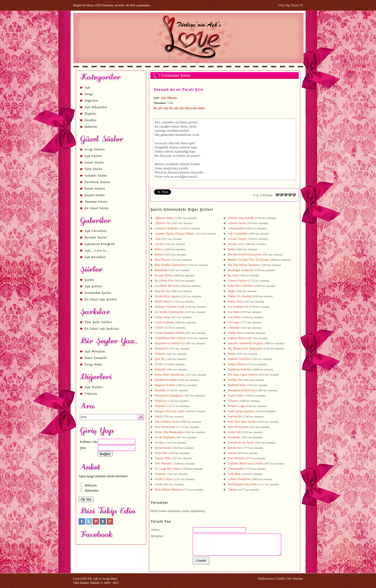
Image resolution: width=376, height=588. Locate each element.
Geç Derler (235, 317)
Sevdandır (234, 437)
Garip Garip (162, 317)
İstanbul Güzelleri (239, 359)
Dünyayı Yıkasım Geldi (169, 307)
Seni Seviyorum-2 (166, 427)
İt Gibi (159, 364)
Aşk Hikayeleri (96, 107)
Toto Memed (236, 458)
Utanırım (160, 474)
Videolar (91, 394)
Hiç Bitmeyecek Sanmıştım (245, 348)
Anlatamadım (236, 228)
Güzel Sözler (94, 162)
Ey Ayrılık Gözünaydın (169, 312)
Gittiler (159, 328)
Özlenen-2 (161, 406)
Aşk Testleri (94, 387)
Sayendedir (235, 416)
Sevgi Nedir (94, 364)
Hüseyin (160, 354)
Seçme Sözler (95, 195)
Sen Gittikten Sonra (167, 422)
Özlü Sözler (93, 169)
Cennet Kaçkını (237, 281)
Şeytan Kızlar (163, 448)
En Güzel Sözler (97, 208)
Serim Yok (234, 432)
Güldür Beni (236, 333)
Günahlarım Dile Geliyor (170, 338)
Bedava (159, 254)
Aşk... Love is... (97, 251)
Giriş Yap (284, 5)
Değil (231, 291)
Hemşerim (161, 348)
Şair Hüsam (169, 98)
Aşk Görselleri (96, 231)
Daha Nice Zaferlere (240, 286)
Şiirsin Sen (234, 448)
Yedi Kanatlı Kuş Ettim (242, 484)
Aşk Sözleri (93, 156)
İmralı (231, 354)
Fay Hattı (234, 312)
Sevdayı (160, 443)
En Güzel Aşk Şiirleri (101, 299)
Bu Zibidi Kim (164, 281)
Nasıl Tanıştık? (96, 358)
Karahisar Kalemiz (239, 369)
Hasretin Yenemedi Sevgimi (245, 343)
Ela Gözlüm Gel (238, 307)
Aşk (87, 88)
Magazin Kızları (165, 385)
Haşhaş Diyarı (237, 338)
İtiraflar (91, 120)
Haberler (91, 127)
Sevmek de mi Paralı (241, 443)
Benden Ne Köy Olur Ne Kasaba (248, 260)
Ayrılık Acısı (236, 244)
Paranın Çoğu (236, 406)
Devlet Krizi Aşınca (167, 296)
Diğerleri (91, 101)
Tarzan (232, 453)
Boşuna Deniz (163, 275)
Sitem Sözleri (95, 189)
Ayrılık (159, 244)
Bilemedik (161, 270)
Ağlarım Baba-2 (165, 218)
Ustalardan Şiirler (98, 293)
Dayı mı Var (162, 291)
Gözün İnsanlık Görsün (169, 333)
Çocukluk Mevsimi (167, 286)
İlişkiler (91, 114)
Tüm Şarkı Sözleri (98, 322)
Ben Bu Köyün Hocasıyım (244, 254)
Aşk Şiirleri (93, 286)
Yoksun (232, 490)
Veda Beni (234, 474)
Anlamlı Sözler (96, 176)
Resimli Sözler (96, 237)
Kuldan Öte (235, 380)
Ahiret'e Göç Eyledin (241, 218)
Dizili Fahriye (163, 301)
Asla (157, 239)
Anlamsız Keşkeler (167, 228)
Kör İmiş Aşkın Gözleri (242, 375)
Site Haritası (295, 579)
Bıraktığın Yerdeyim (240, 270)
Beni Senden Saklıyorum (170, 265)
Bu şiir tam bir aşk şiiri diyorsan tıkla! (179, 108)
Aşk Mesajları (95, 351)
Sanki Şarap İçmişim (241, 411)
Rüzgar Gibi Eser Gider (169, 411)
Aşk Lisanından (238, 234)
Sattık (158, 416)
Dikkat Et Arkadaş (239, 296)
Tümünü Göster (96, 202)
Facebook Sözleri (98, 182)
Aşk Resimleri (95, 257)
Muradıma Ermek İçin (242, 390)
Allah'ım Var (163, 223)
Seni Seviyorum (238, 427)
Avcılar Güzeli (237, 239)
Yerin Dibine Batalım (168, 490)
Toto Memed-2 (164, 463)
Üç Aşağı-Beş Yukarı (168, 469)
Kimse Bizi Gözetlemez (170, 375)
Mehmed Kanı (237, 385)
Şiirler (89, 280)
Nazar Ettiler (236, 395)
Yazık (158, 484)
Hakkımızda (266, 579)
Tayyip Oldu (162, 458)
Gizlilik (280, 579)
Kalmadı (160, 369)
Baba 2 (159, 249)
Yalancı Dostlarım (239, 479)
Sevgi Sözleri (95, 149)
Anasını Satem (237, 223)
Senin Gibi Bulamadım (169, 432)
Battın (231, 249)
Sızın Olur (161, 453)
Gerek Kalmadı (164, 322)
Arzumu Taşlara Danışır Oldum (174, 234)
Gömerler (234, 328)
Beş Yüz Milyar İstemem (243, 265)
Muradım (160, 390)
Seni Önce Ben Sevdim (242, 422)
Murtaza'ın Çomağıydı (169, 395)
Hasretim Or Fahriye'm (169, 343)
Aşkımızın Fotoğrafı (100, 244)
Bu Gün (233, 275)
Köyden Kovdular (166, 380)
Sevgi (89, 94)
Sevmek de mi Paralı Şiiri (178, 90)
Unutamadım (236, 469)
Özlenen (233, 401)
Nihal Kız (161, 401)
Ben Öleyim (162, 260)
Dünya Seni (235, 301)
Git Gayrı (234, 322)
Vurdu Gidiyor (164, 479)
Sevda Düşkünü (164, 437)
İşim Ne (160, 359)
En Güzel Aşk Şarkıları (102, 329)
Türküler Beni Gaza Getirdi (245, 463)
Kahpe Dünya (236, 364)
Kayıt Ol (297, 5)
